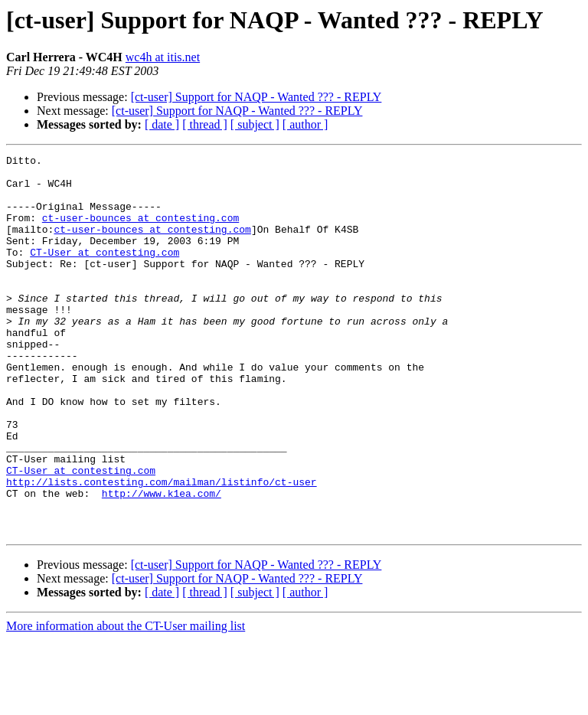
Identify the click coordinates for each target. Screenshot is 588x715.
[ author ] (305, 124)
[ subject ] (255, 124)
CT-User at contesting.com (105, 273)
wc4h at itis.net (163, 57)
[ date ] (162, 124)
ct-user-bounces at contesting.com (140, 231)
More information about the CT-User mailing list (126, 702)
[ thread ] (205, 124)
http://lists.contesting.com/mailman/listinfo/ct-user (162, 548)
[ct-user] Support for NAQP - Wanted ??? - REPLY (256, 97)
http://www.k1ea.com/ (162, 562)
